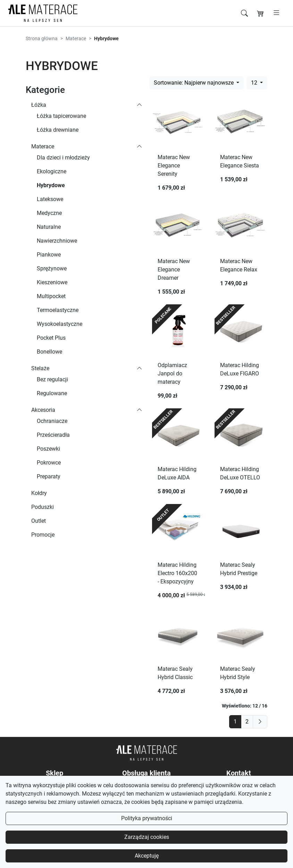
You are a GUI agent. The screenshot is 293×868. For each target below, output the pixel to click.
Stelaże (40, 368)
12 (255, 83)
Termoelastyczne (58, 310)
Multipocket (51, 296)
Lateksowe (50, 199)
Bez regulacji (52, 379)
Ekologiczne (52, 171)
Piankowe (49, 255)
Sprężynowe (52, 268)
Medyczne (49, 213)
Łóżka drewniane (58, 130)
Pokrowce (49, 463)
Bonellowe (49, 352)
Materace (76, 38)
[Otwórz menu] (277, 13)
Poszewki (48, 449)
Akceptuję (147, 856)
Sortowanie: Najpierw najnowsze (194, 83)
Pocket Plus (51, 338)
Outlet (39, 521)
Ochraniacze (52, 421)
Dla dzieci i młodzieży (63, 158)
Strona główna (42, 38)
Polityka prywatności (147, 818)
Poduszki (43, 507)
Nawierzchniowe (57, 241)
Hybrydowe (51, 185)
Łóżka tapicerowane (61, 116)
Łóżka (39, 105)
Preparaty (49, 476)
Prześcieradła (53, 435)
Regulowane (52, 393)
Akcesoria (43, 410)
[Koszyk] (260, 13)
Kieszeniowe (52, 282)
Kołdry (39, 493)
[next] (260, 722)
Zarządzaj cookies (147, 837)
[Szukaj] (244, 13)
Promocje (43, 535)
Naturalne (49, 227)
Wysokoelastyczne (60, 324)
